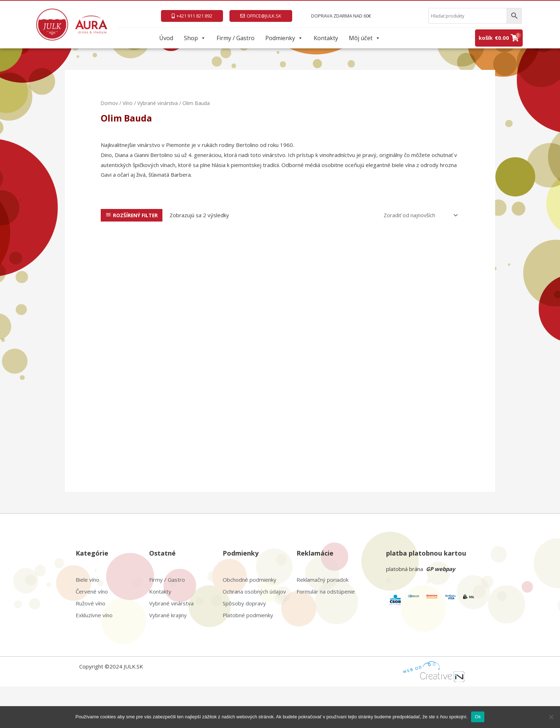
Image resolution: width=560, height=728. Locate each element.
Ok (478, 717)
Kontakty (326, 38)
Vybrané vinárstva (158, 103)
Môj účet (365, 38)
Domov (110, 103)
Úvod (166, 38)
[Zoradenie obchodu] (419, 215)
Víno (128, 103)
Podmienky (284, 38)
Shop (195, 38)
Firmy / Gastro (236, 38)
